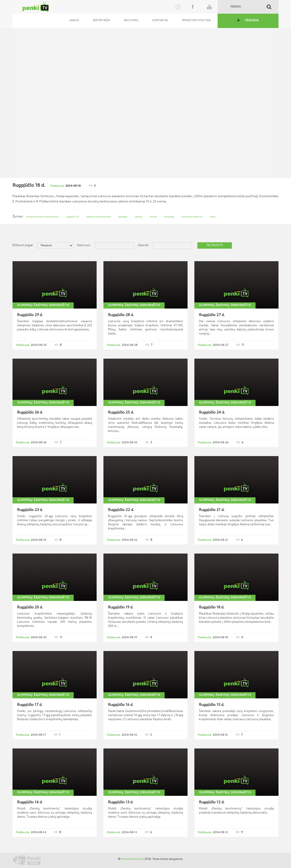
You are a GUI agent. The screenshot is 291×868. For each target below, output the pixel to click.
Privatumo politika (196, 20)
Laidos (74, 20)
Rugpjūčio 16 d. (121, 705)
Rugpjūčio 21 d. (212, 510)
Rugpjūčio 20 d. (30, 608)
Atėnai (153, 217)
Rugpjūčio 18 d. (212, 608)
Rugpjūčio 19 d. (121, 608)
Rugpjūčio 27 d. (212, 315)
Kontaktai (160, 20)
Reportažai (101, 20)
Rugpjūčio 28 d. (121, 315)
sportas (138, 217)
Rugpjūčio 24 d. (212, 413)
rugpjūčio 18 (73, 217)
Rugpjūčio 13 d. (121, 802)
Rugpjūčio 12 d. (212, 802)
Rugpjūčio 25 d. (121, 413)
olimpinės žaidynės (192, 217)
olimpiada (169, 217)
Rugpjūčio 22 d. (121, 510)
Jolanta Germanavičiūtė (99, 217)
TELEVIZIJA (251, 20)
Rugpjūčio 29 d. (30, 315)
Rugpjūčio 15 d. (212, 705)
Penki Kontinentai (132, 859)
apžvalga (123, 217)
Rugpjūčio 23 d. (30, 510)
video (213, 217)
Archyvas (131, 20)
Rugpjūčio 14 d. (30, 802)
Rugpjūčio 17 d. (30, 705)
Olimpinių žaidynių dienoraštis (42, 217)
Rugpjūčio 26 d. (30, 413)
